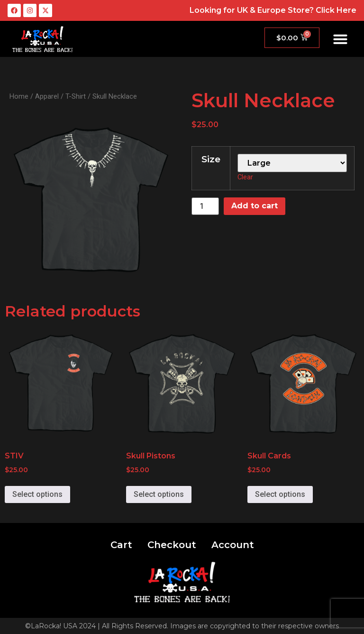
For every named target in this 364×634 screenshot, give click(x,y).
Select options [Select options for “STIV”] (37, 494)
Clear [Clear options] (245, 177)
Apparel (47, 96)
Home (19, 96)
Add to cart (255, 206)
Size (211, 159)
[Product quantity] (205, 206)
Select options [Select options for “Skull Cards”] (280, 494)
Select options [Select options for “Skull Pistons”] (159, 494)
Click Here (336, 10)
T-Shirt (76, 96)
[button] (340, 39)
